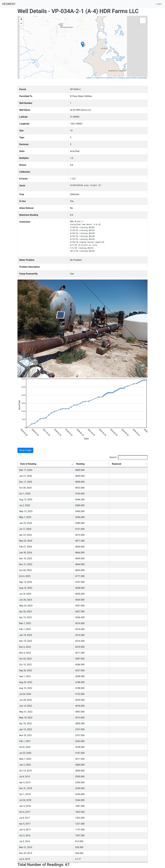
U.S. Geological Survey (122, 78)
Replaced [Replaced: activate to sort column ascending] (117, 464)
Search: (129, 457)
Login (159, 4)
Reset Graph (25, 450)
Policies (134, 78)
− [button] (21, 24)
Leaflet (89, 78)
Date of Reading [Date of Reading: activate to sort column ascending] (28, 464)
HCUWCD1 (9, 4)
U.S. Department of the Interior (103, 78)
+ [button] (21, 20)
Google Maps (142, 78)
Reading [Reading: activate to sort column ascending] (80, 464)
